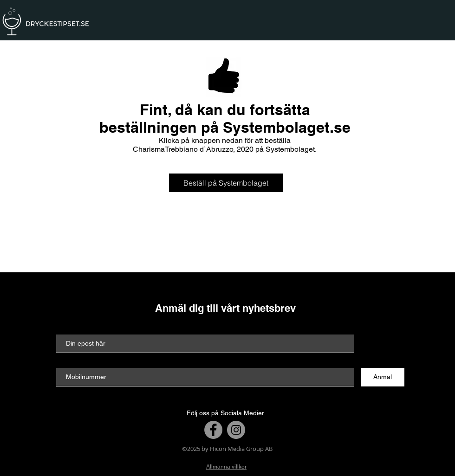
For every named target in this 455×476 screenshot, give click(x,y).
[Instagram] (236, 430)
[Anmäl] (383, 377)
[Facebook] (213, 430)
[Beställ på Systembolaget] (226, 183)
